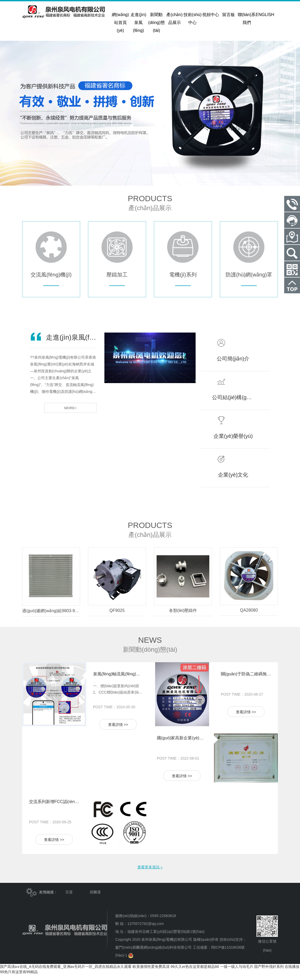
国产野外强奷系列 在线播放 (277, 972)
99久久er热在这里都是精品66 (195, 972)
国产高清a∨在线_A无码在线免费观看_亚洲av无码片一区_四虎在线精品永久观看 (66, 972)
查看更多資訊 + (150, 872)
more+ (80, 413)
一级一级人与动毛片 (237, 972)
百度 (69, 898)
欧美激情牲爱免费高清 (151, 972)
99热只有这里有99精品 (19, 977)
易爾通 (95, 898)
